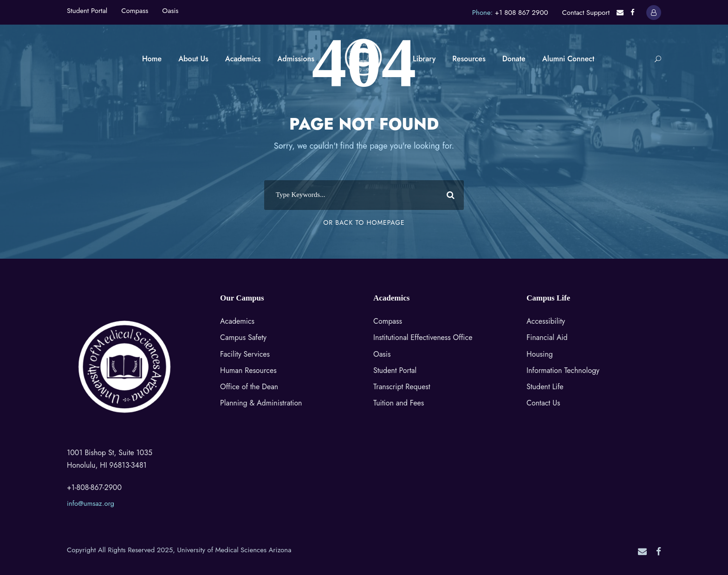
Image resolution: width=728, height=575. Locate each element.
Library (424, 59)
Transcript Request (402, 387)
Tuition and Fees (399, 403)
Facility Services (245, 354)
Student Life (545, 387)
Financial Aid (547, 337)
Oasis (170, 11)
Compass (135, 11)
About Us (193, 59)
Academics (243, 59)
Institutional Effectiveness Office (423, 337)
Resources (469, 59)
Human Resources (248, 370)
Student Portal (87, 11)
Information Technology (563, 370)
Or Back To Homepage (364, 222)
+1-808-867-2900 (94, 487)
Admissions (296, 59)
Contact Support (586, 13)
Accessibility (546, 321)
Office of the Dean (249, 387)
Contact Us (543, 403)
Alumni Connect (568, 59)
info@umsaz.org (91, 503)
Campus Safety (243, 337)
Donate (514, 59)
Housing (540, 354)
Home (152, 59)
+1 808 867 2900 (522, 13)
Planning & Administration (261, 403)
